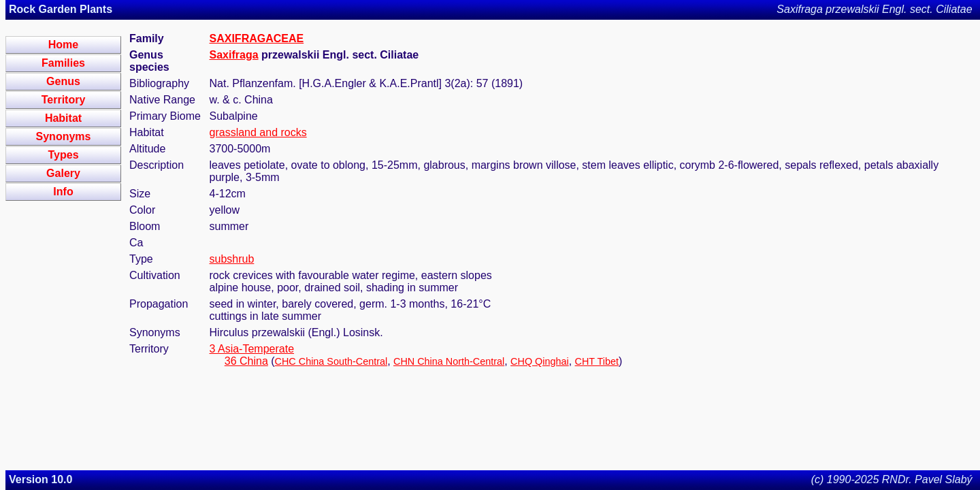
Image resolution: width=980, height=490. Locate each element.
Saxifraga (234, 55)
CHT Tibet (597, 361)
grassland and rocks (258, 132)
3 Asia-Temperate (252, 349)
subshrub (232, 259)
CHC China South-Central (331, 361)
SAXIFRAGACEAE (257, 38)
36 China (246, 361)
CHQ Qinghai (540, 361)
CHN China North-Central (449, 361)
